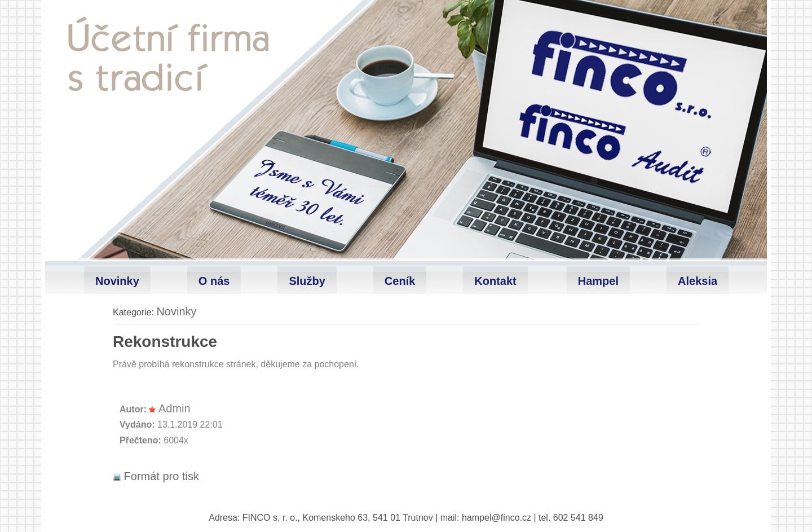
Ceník (400, 281)
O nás (214, 281)
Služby (307, 281)
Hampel (598, 281)
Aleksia (698, 281)
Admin (175, 408)
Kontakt (495, 281)
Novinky (117, 281)
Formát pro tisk (156, 476)
